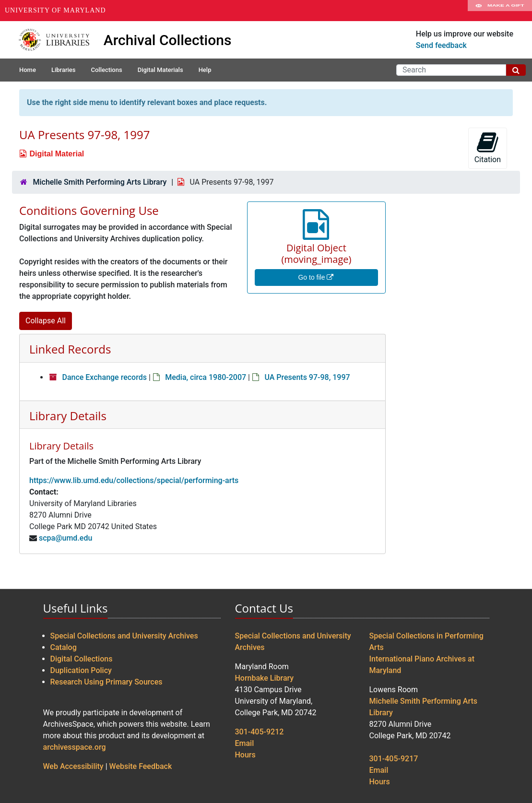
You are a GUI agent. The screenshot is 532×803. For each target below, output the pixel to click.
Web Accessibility (73, 766)
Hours (245, 755)
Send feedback (441, 45)
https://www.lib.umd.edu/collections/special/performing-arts (134, 480)
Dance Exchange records (104, 377)
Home (28, 70)
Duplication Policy (81, 670)
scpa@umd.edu (65, 538)
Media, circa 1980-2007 (206, 377)
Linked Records (70, 349)
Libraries (64, 70)
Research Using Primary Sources (106, 682)
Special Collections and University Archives (124, 636)
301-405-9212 (260, 732)
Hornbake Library (265, 678)
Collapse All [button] (46, 321)
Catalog (64, 647)
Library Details (68, 416)
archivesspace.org (75, 747)
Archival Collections (168, 40)
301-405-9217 (394, 759)
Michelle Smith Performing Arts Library (100, 182)
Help (205, 70)
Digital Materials (160, 70)
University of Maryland (55, 10)
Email (245, 743)
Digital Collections (82, 659)
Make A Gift (500, 11)
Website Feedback (141, 766)
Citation (488, 148)
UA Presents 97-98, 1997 (307, 377)
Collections (106, 70)
